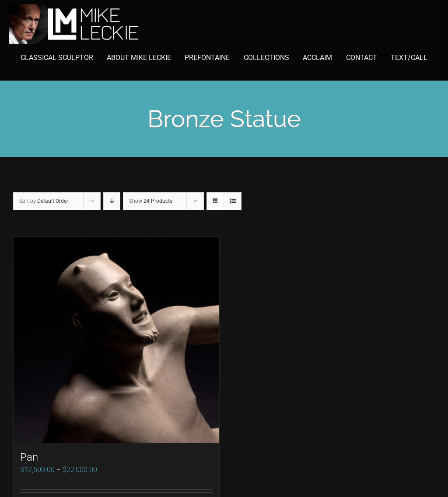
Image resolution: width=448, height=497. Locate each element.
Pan (29, 457)
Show (151, 201)
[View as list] (233, 201)
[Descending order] (112, 201)
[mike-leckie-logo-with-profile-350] (74, 8)
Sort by (44, 201)
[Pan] (116, 340)
